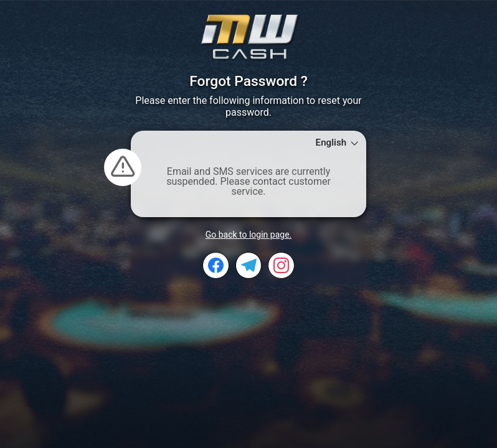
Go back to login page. (249, 235)
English (338, 143)
